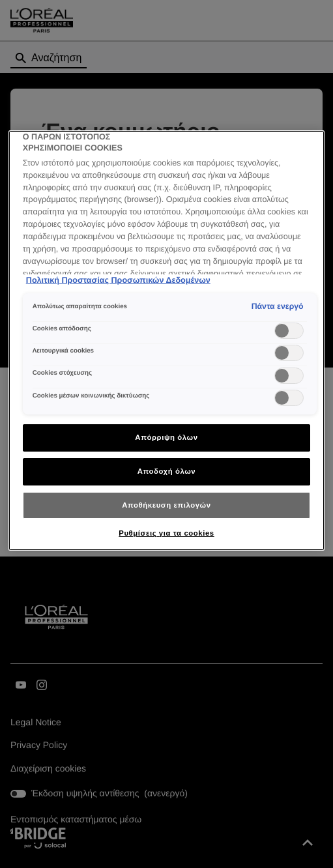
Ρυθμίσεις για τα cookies (166, 533)
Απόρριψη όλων (166, 437)
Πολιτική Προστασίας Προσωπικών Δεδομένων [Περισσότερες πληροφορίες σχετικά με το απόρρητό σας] (118, 280)
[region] (166, 341)
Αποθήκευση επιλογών (166, 505)
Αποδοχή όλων (167, 471)
